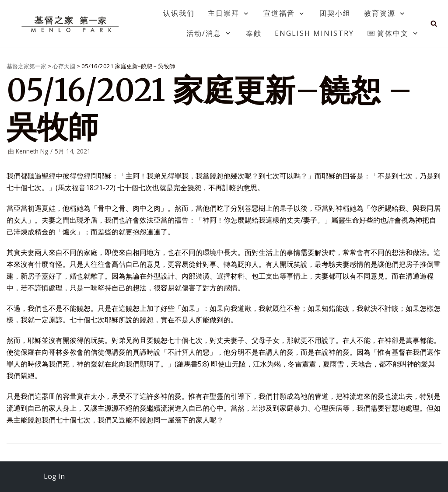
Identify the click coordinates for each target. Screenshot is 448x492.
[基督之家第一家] (71, 24)
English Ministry (314, 33)
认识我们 (179, 13)
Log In (54, 476)
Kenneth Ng (32, 151)
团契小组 (335, 13)
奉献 (254, 33)
